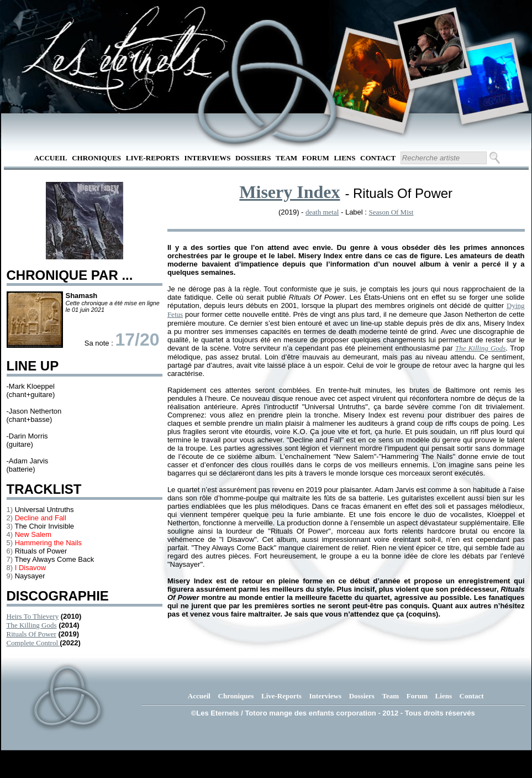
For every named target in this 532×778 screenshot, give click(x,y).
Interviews (207, 158)
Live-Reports (153, 158)
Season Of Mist (391, 212)
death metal (322, 212)
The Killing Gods (32, 625)
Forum (316, 158)
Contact (378, 158)
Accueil (51, 158)
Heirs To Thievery (33, 616)
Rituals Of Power (31, 634)
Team (286, 158)
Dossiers (253, 158)
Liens (344, 158)
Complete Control (33, 643)
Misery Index (289, 192)
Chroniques (96, 158)
